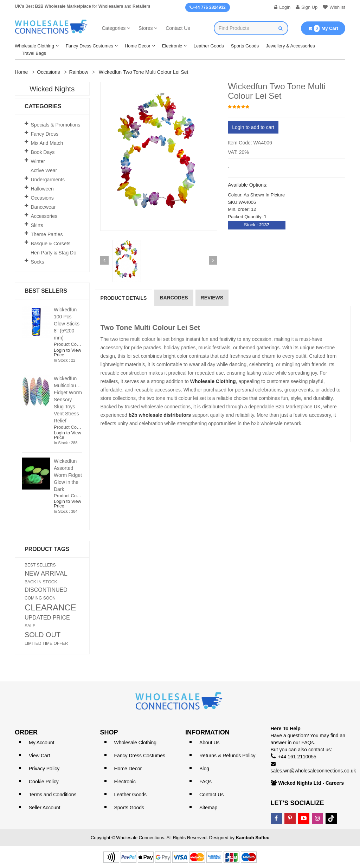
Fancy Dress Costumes (89, 46)
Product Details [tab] (124, 298)
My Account (41, 743)
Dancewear (43, 207)
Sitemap (208, 808)
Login (282, 7)
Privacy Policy (44, 769)
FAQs (205, 782)
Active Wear (44, 170)
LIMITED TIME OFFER (46, 643)
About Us (210, 743)
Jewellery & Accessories (290, 46)
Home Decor (138, 46)
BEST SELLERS (40, 565)
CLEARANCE (50, 608)
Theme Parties (47, 234)
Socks (38, 262)
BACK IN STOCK (41, 582)
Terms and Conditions (53, 795)
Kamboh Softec (253, 838)
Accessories (44, 216)
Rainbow (79, 72)
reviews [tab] (212, 298)
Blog (204, 769)
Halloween (42, 189)
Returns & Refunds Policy (227, 756)
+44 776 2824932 (208, 7)
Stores (146, 28)
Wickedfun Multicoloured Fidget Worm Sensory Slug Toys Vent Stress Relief (68, 400)
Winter (38, 161)
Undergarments (48, 180)
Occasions (48, 72)
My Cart (323, 28)
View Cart (39, 756)
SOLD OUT (43, 635)
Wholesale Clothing (34, 46)
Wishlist (334, 7)
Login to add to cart (253, 127)
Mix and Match (47, 143)
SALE (30, 626)
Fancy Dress (45, 134)
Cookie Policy (44, 782)
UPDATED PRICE (47, 618)
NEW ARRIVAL (46, 574)
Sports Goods (245, 46)
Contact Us (178, 28)
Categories (114, 28)
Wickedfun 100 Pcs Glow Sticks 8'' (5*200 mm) (67, 324)
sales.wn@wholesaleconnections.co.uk (313, 771)
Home (21, 72)
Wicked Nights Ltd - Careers (311, 783)
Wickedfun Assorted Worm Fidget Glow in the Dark (68, 475)
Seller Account (45, 808)
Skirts (37, 225)
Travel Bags (34, 53)
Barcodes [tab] (174, 298)
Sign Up (307, 7)
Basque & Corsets (51, 244)
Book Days (43, 152)
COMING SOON (40, 598)
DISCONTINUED (46, 590)
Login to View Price (67, 352)
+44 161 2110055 (297, 757)
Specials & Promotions (56, 125)
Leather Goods (209, 46)
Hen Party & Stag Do (53, 253)
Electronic (172, 46)
